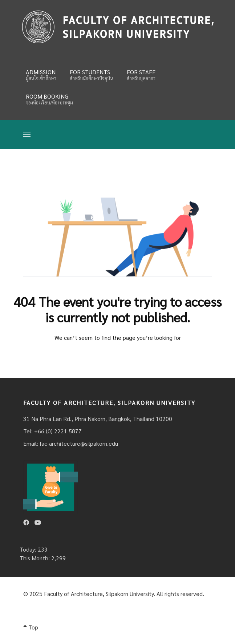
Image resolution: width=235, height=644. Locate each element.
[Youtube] (38, 522)
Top (31, 627)
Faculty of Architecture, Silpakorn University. (100, 594)
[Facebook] (26, 522)
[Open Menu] (27, 134)
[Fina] (117, 27)
